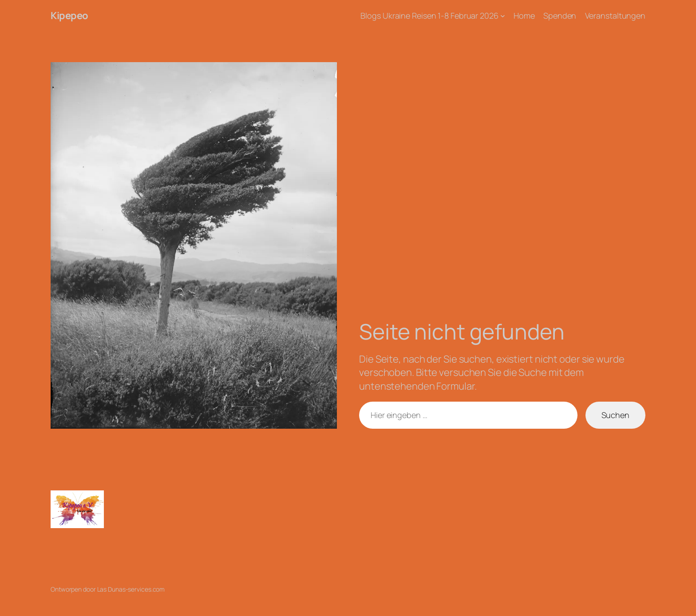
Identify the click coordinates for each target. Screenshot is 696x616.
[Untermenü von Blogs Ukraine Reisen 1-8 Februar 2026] (503, 16)
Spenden (560, 16)
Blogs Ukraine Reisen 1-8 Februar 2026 (429, 16)
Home (524, 16)
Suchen (615, 415)
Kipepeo (69, 16)
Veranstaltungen (615, 16)
